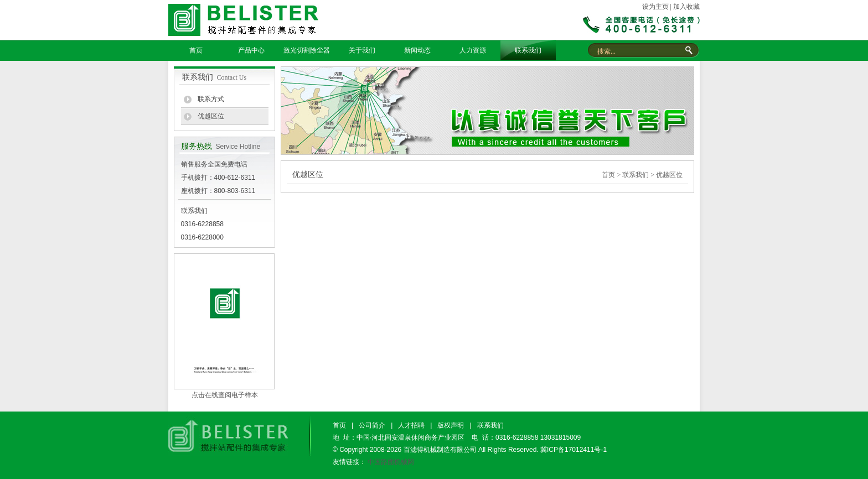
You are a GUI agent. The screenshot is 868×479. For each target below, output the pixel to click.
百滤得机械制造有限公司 (440, 450)
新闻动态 (417, 50)
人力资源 (473, 50)
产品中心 (251, 50)
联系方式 (211, 99)
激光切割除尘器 (307, 50)
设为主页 (655, 7)
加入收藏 (686, 7)
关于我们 (362, 50)
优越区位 (211, 116)
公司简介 (372, 425)
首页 (196, 50)
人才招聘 (411, 425)
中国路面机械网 (391, 462)
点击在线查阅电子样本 (225, 395)
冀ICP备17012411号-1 (573, 450)
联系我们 (528, 50)
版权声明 (451, 425)
